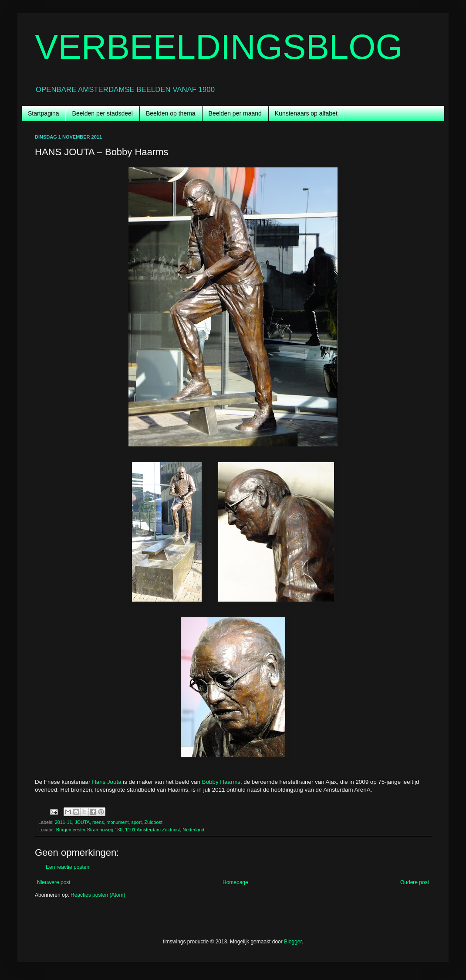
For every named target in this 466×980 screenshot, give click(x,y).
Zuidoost (153, 822)
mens (98, 822)
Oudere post (415, 882)
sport (136, 822)
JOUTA (82, 822)
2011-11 (64, 822)
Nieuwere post (54, 882)
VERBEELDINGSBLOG (219, 47)
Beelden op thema (171, 113)
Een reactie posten (68, 867)
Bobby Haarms (221, 782)
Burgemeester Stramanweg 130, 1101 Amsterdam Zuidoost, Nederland (130, 830)
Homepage (235, 882)
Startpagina (44, 113)
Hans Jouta (106, 782)
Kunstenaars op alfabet (306, 113)
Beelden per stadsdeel (103, 113)
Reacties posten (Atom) (98, 895)
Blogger (293, 942)
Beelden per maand (235, 113)
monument (117, 822)
